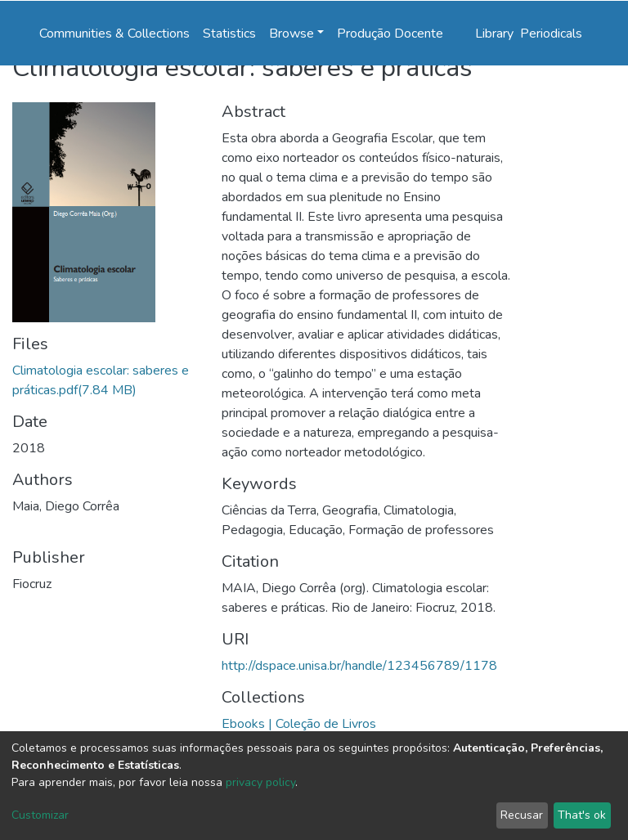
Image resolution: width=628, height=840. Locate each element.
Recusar (522, 815)
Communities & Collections (114, 34)
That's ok (582, 815)
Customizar (40, 815)
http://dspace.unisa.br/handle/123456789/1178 (359, 666)
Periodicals (551, 34)
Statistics (229, 34)
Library (494, 34)
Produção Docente (390, 34)
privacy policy (260, 782)
